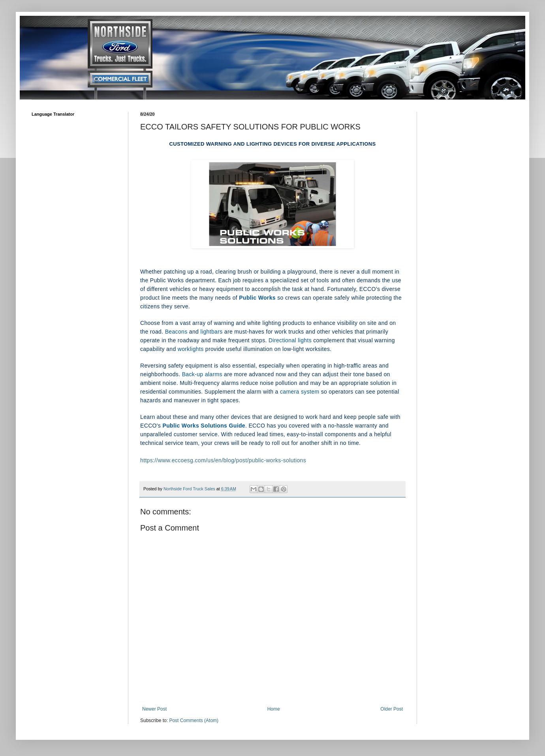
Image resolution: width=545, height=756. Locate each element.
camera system (300, 392)
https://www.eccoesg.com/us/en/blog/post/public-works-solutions (223, 460)
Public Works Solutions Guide (204, 426)
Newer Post (154, 709)
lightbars (211, 332)
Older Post (392, 709)
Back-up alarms (202, 374)
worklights (191, 349)
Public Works (257, 298)
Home (274, 709)
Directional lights (290, 340)
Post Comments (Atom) (194, 720)
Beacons (176, 332)
